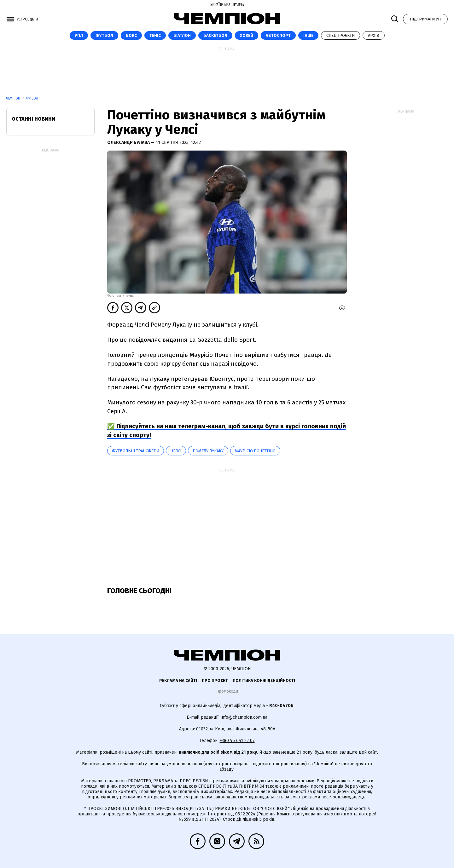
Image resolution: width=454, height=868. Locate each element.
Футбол (104, 35)
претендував (189, 379)
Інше (308, 35)
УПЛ (79, 35)
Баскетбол (215, 35)
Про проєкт (215, 680)
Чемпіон (14, 99)
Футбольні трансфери (136, 451)
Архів (374, 35)
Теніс (155, 35)
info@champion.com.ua (244, 717)
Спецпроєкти (340, 35)
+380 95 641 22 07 (237, 741)
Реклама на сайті (178, 680)
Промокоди (227, 691)
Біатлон (182, 35)
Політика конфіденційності (264, 680)
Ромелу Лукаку (208, 451)
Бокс (131, 35)
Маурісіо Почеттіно (255, 451)
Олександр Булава (129, 143)
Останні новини (33, 119)
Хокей (247, 35)
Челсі (176, 451)
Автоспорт (278, 35)
